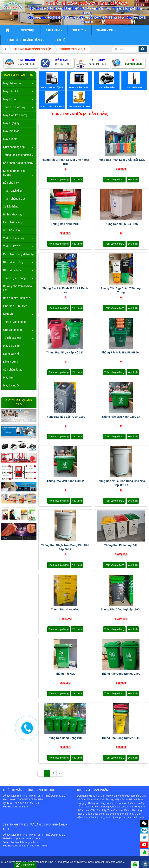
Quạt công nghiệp (14, 147)
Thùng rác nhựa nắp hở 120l (65, 352)
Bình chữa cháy (13, 214)
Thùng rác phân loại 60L (121, 545)
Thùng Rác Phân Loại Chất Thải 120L (121, 160)
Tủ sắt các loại (12, 338)
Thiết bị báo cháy (14, 238)
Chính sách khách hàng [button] (25, 41)
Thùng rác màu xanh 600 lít (65, 481)
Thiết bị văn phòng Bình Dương (44, 862)
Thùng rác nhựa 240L (65, 224)
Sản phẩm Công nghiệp (17, 163)
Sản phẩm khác (13, 370)
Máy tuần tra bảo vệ (15, 115)
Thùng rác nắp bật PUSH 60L (121, 352)
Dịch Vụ (8, 314)
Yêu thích (77, 180)
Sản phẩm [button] (54, 31)
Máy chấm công (13, 83)
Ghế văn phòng (12, 330)
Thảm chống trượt (14, 199)
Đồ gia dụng (11, 362)
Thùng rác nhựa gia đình (121, 224)
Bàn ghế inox (11, 183)
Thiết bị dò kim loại (15, 107)
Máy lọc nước (11, 385)
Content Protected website (110, 862)
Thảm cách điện (13, 191)
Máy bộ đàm (11, 99)
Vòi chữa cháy (12, 230)
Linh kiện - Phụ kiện (15, 306)
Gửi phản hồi (25, 865)
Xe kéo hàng (11, 207)
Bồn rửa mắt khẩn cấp (17, 298)
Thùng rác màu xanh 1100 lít (121, 417)
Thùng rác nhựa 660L (65, 609)
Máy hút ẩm (10, 139)
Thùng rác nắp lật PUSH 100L (65, 417)
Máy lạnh (9, 378)
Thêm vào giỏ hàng (58, 180)
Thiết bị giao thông (14, 278)
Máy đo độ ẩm (12, 346)
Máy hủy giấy (11, 123)
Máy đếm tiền (11, 91)
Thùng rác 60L (65, 674)
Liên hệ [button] (60, 40)
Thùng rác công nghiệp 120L (121, 738)
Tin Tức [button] (79, 31)
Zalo (144, 830)
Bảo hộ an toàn (12, 270)
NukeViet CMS (85, 862)
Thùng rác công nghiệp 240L (121, 674)
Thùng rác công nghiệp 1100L (121, 609)
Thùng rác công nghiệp (17, 155)
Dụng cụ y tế (11, 354)
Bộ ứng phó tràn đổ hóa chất (17, 288)
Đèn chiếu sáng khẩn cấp (19, 254)
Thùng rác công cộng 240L (65, 738)
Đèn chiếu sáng (13, 222)
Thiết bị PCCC (12, 246)
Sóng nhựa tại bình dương (15, 173)
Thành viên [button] (106, 31)
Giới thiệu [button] (28, 30)
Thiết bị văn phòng (14, 322)
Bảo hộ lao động (13, 262)
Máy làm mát (11, 131)
